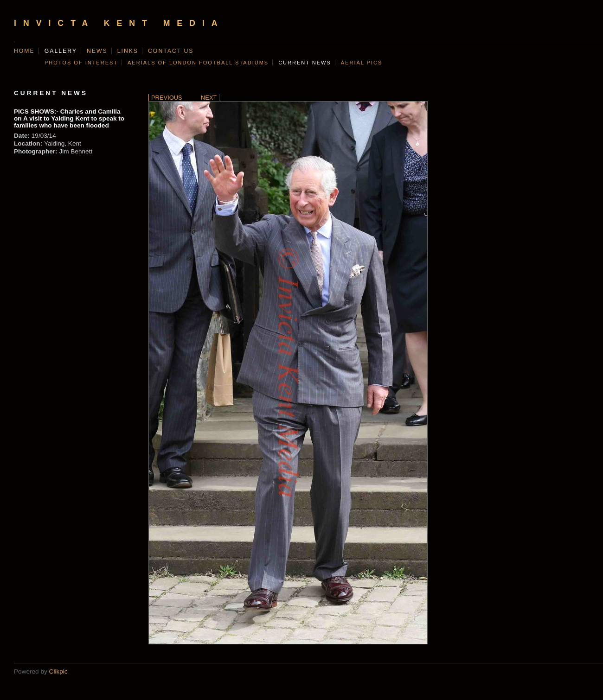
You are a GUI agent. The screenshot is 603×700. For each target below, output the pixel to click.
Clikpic (58, 671)
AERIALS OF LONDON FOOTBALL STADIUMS (198, 63)
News (97, 51)
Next (209, 98)
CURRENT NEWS (305, 63)
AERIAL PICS (362, 63)
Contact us (171, 51)
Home (24, 51)
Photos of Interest (81, 63)
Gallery (61, 51)
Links (128, 51)
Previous (167, 98)
